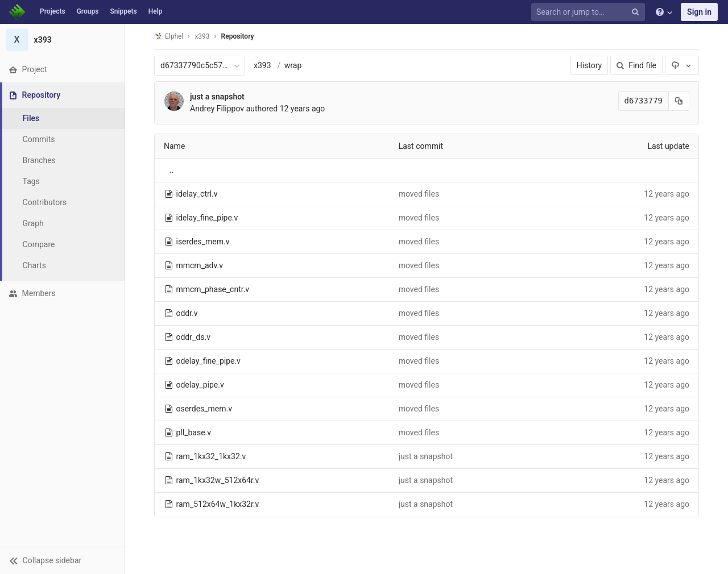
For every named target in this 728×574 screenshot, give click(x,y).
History (590, 65)
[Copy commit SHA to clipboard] (679, 101)
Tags (31, 181)
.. (171, 170)
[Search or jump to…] (590, 12)
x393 (262, 65)
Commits (39, 139)
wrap (293, 65)
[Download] (682, 65)
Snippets (123, 11)
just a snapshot (217, 97)
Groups (88, 11)
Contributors (45, 202)
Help (156, 11)
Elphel (169, 36)
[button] (62, 560)
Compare (39, 244)
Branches (39, 160)
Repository (238, 36)
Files (31, 118)
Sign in (699, 12)
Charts (34, 265)
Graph (33, 223)
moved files (419, 194)
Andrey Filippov (217, 109)
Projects (53, 11)
